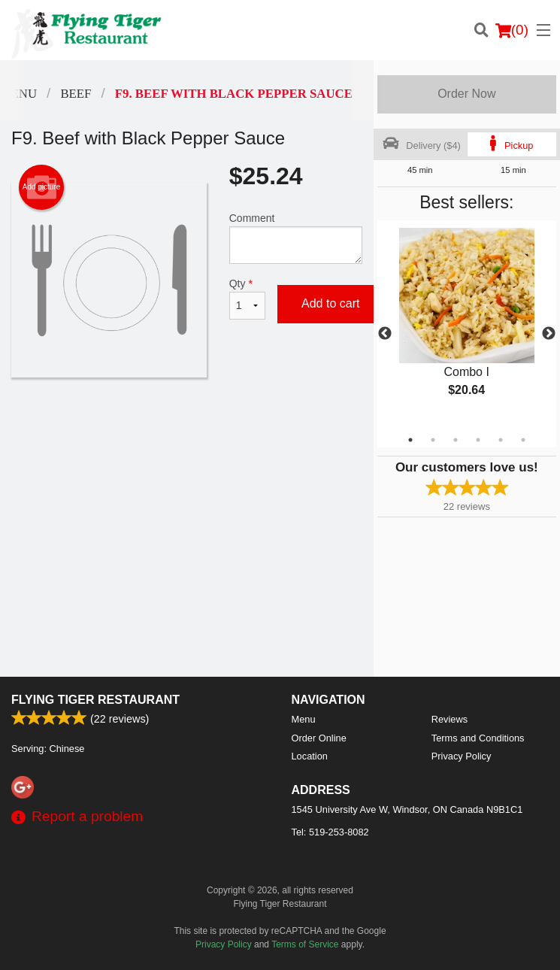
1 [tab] (410, 440)
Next (549, 334)
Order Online (319, 738)
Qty (247, 299)
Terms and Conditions (478, 738)
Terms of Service (305, 944)
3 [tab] (456, 440)
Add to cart (330, 303)
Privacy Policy (462, 756)
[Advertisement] (187, 426)
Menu (304, 719)
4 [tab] (478, 440)
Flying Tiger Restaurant (95, 700)
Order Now (466, 94)
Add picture (42, 187)
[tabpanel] (467, 325)
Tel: (330, 832)
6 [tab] (523, 440)
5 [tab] (501, 440)
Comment (296, 238)
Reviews (450, 719)
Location (310, 756)
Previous (385, 334)
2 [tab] (433, 440)
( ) (512, 30)
